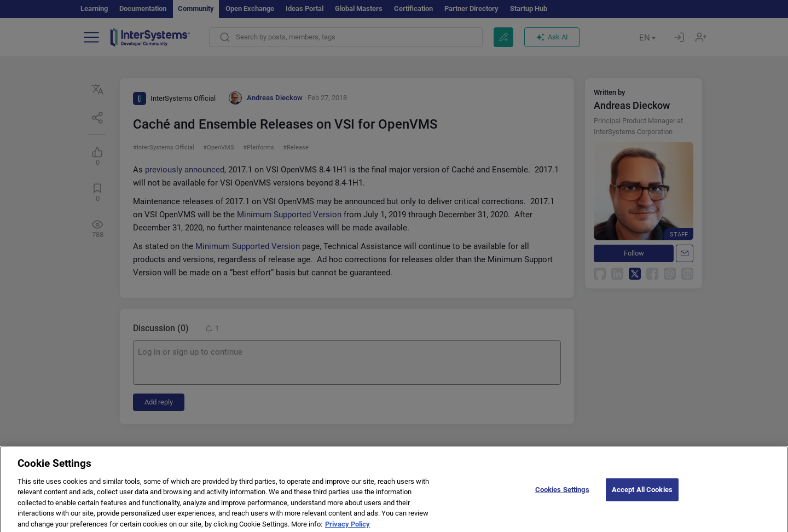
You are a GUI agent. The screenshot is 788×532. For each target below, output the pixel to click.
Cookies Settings (562, 495)
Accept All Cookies (642, 495)
